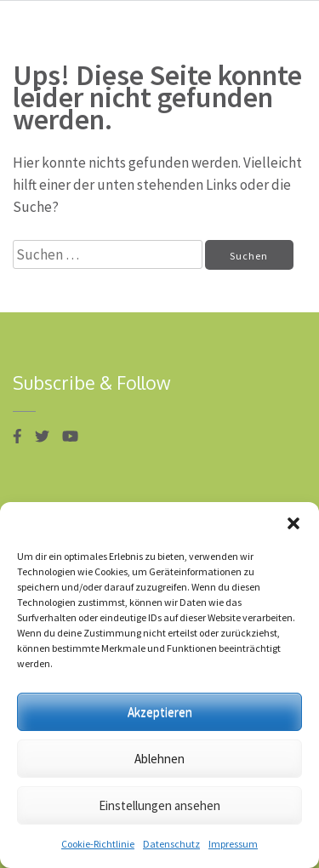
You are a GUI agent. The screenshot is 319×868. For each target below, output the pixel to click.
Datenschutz (171, 844)
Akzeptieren (160, 712)
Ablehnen (159, 759)
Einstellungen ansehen (159, 805)
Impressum (233, 844)
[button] (293, 523)
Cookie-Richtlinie (98, 844)
